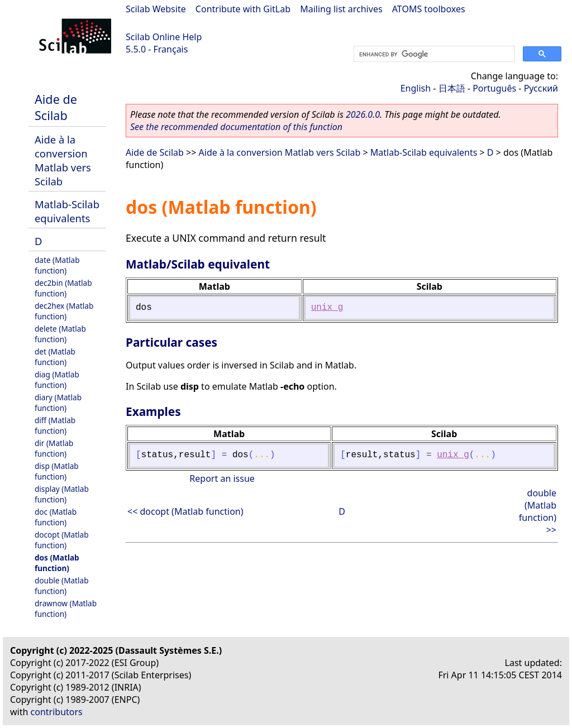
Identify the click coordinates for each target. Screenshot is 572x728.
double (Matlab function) (62, 586)
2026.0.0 (363, 114)
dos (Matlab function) (57, 563)
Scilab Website (156, 9)
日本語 (452, 88)
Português (494, 88)
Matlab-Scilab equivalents (67, 211)
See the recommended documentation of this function (236, 127)
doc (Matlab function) (56, 517)
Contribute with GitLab (243, 9)
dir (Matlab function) (54, 448)
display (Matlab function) (62, 494)
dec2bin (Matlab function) (63, 288)
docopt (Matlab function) (62, 540)
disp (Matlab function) (57, 471)
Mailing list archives (341, 9)
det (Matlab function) (55, 357)
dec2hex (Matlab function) (64, 311)
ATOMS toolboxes (429, 9)
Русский (541, 88)
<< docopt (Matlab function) (185, 511)
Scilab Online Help (164, 37)
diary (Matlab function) (58, 403)
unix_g (327, 308)
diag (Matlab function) (57, 380)
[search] (433, 54)
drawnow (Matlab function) (66, 609)
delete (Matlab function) (60, 334)
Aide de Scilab (56, 107)
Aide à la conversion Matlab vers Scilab (63, 160)
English (416, 88)
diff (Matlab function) (55, 425)
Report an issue (222, 478)
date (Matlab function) (57, 265)
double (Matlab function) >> (538, 511)
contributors (57, 712)
